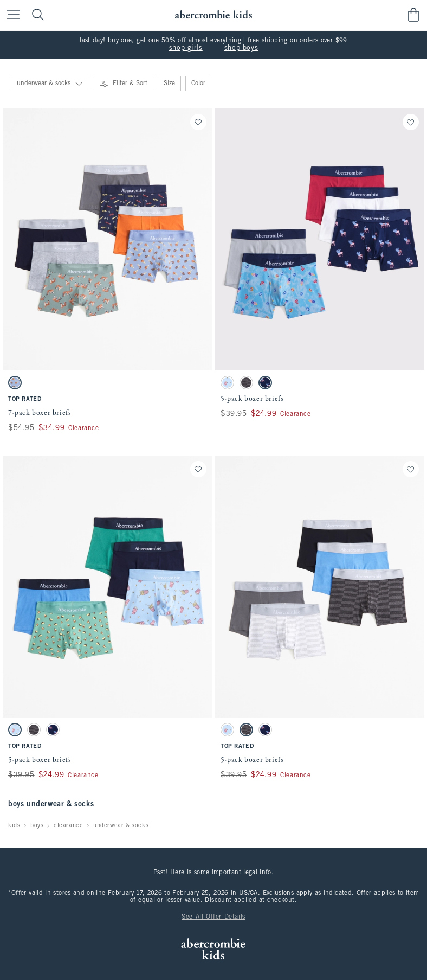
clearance (68, 825)
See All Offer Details (214, 917)
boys (37, 825)
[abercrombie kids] (213, 15)
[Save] (198, 122)
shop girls (186, 48)
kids (14, 825)
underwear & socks (121, 825)
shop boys (241, 48)
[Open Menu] (11, 15)
